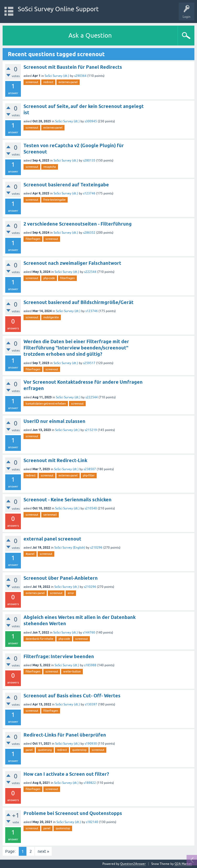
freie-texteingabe (54, 200)
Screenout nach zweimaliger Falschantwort (72, 263)
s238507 (90, 469)
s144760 (89, 633)
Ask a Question (90, 35)
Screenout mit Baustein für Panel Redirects (73, 67)
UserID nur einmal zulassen (54, 421)
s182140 (92, 822)
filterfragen (33, 239)
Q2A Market (183, 864)
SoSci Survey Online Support (58, 9)
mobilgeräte (51, 317)
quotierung (45, 750)
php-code (49, 278)
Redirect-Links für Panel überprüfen (65, 735)
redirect (48, 82)
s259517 (89, 363)
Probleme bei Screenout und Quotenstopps (73, 813)
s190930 (91, 744)
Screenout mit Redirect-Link (55, 460)
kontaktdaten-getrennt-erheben (46, 404)
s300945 (91, 121)
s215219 (91, 430)
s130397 (91, 704)
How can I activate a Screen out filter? (66, 774)
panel (29, 750)
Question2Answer (133, 864)
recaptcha (50, 167)
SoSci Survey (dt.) (57, 76)
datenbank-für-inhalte (39, 639)
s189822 (90, 783)
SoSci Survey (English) (70, 548)
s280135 (89, 160)
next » (43, 851)
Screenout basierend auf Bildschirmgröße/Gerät (79, 302)
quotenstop (79, 750)
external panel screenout (52, 539)
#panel (30, 554)
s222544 (90, 272)
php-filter (89, 475)
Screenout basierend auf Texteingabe (66, 185)
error (71, 593)
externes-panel (68, 82)
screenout (32, 82)
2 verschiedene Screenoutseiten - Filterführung (78, 224)
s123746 (89, 193)
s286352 (89, 233)
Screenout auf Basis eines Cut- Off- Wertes (72, 696)
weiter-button (72, 671)
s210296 (96, 548)
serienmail (50, 515)
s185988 (90, 665)
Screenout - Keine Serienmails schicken (68, 500)
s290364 (80, 76)
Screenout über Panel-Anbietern (61, 578)
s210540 (91, 508)
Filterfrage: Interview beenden (59, 656)
